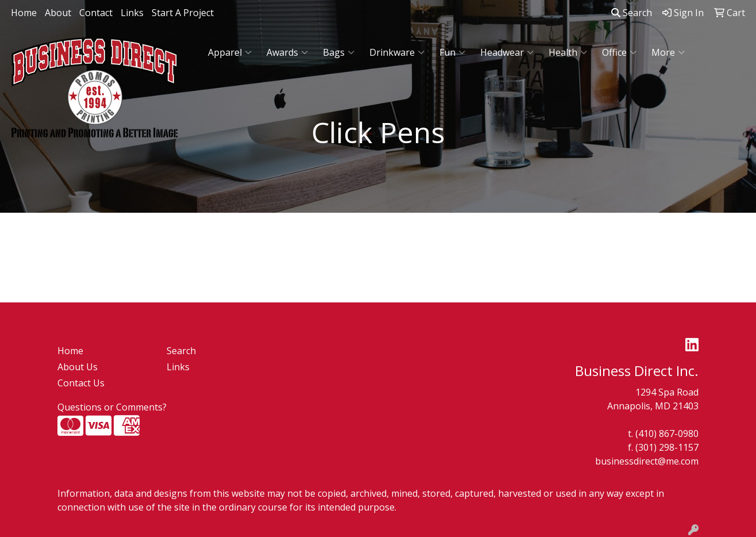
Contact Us (81, 383)
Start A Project (183, 13)
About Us (78, 367)
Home (24, 13)
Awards (287, 52)
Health (568, 52)
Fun (452, 52)
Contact (96, 13)
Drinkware (397, 52)
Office (619, 52)
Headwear (507, 52)
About (58, 13)
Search (632, 13)
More (668, 52)
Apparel (230, 52)
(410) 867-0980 (667, 434)
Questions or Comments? (112, 407)
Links (132, 13)
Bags (339, 52)
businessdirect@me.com (647, 461)
